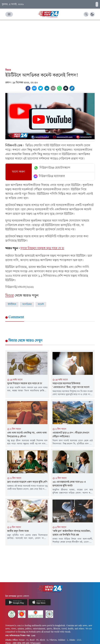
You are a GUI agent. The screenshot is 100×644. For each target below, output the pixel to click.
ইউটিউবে (12, 304)
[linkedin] (47, 88)
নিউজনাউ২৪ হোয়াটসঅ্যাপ (52, 168)
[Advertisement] (50, 44)
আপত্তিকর (27, 304)
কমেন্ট (41, 304)
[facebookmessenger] (34, 88)
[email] (53, 88)
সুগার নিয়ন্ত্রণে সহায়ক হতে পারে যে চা (42, 248)
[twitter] (41, 88)
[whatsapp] (59, 88)
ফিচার (8, 70)
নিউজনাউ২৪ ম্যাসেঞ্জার (49, 176)
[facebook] (28, 88)
